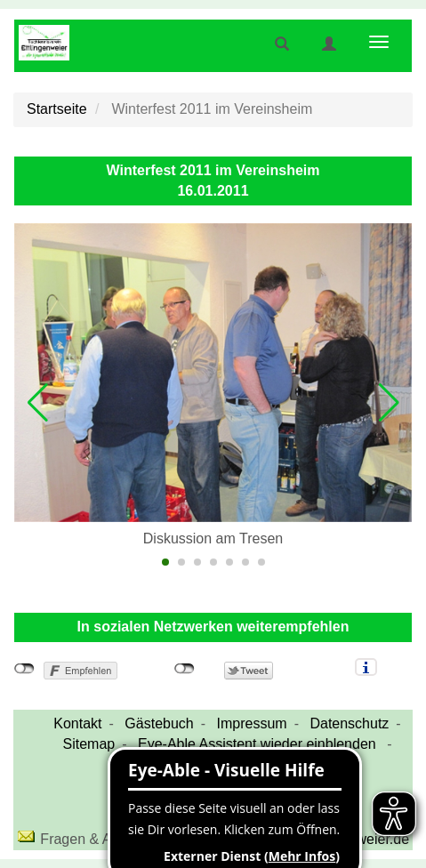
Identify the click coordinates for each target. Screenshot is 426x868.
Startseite (57, 109)
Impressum (252, 723)
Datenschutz (349, 723)
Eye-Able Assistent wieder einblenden (259, 744)
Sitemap (89, 744)
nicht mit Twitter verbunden (185, 669)
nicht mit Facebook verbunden (24, 669)
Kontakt (77, 723)
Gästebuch (159, 723)
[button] (37, 403)
